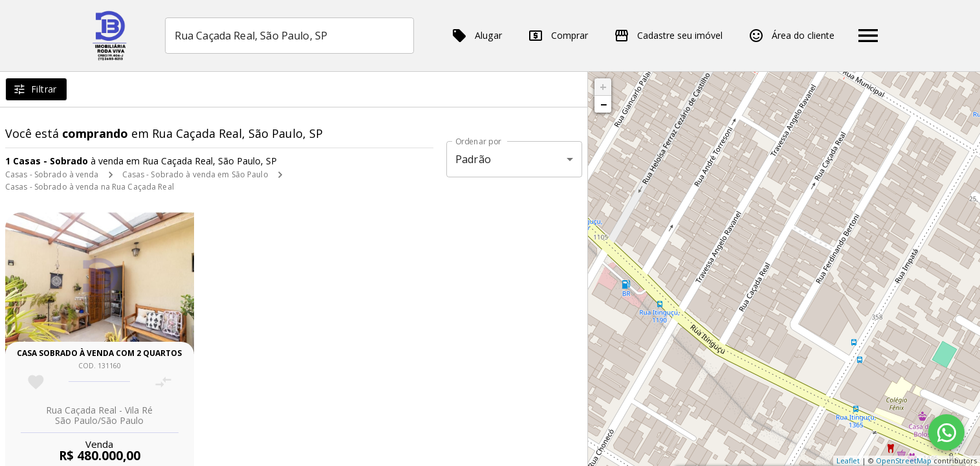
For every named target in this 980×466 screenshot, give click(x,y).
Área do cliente (791, 36)
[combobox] (289, 36)
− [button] (604, 104)
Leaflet (848, 460)
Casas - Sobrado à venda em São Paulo (195, 174)
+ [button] (603, 87)
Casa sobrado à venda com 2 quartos (99, 353)
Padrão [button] (473, 159)
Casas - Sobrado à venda (52, 174)
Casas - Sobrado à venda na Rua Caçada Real (90, 187)
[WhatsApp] (946, 432)
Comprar (558, 36)
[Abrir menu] (868, 36)
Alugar (477, 36)
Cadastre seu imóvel (668, 36)
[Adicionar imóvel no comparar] (163, 382)
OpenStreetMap (904, 460)
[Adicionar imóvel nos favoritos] (36, 382)
